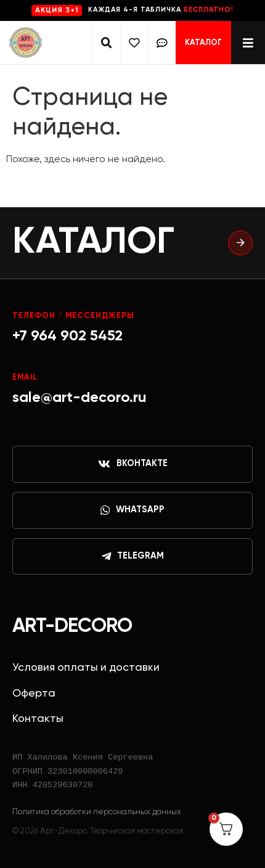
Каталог (203, 43)
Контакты (38, 719)
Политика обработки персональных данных (97, 812)
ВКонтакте (133, 464)
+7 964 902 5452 (67, 336)
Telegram (133, 557)
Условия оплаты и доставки (86, 668)
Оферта (34, 694)
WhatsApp (132, 510)
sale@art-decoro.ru (79, 398)
